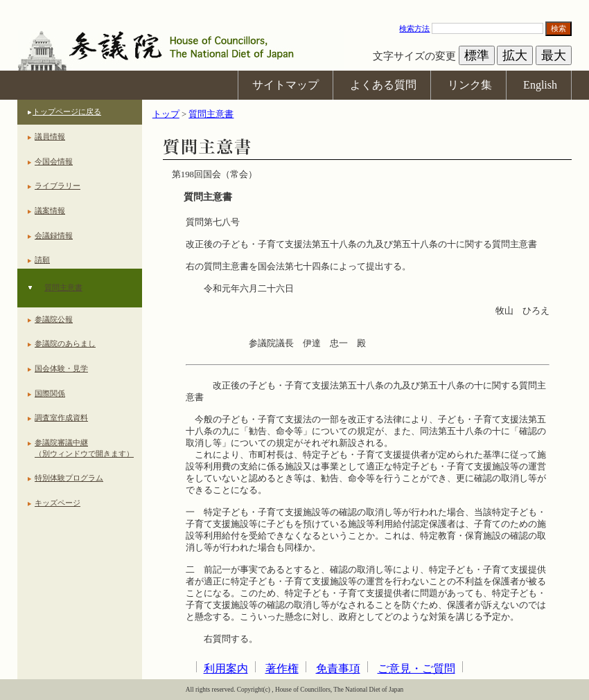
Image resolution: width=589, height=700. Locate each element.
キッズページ (58, 503)
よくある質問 (383, 85)
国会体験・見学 (61, 368)
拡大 (515, 55)
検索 (559, 28)
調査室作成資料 (61, 418)
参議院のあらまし (65, 343)
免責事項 (338, 668)
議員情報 (50, 136)
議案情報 (50, 210)
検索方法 (414, 28)
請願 (42, 260)
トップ (166, 114)
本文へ (294, 7)
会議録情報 (54, 235)
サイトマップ (285, 85)
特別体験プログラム (69, 478)
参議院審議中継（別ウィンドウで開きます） (84, 448)
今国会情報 (54, 161)
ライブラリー (58, 186)
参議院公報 (54, 319)
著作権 (282, 668)
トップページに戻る (67, 111)
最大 (554, 55)
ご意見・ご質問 (416, 668)
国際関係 (50, 393)
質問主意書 (63, 287)
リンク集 (470, 85)
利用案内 (226, 668)
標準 (477, 55)
